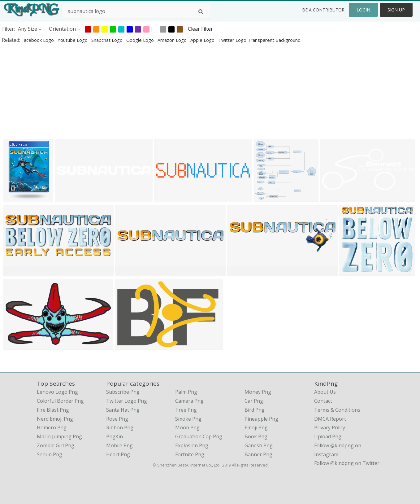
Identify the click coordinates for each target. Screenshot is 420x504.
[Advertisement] (186, 91)
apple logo (203, 40)
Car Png (254, 401)
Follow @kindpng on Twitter (347, 463)
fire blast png (53, 410)
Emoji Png (256, 427)
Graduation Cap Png (199, 436)
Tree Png (186, 410)
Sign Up (396, 10)
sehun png (50, 454)
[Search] (201, 12)
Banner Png (258, 454)
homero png (52, 427)
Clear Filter (200, 29)
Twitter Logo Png (127, 401)
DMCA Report (330, 419)
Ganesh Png (259, 445)
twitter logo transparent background (259, 40)
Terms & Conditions (337, 410)
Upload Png (328, 436)
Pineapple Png (261, 419)
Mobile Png (119, 445)
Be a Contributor (323, 10)
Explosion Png (192, 445)
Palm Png (186, 392)
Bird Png (255, 410)
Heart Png (118, 454)
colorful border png (60, 401)
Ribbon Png (120, 427)
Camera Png (189, 401)
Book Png (256, 436)
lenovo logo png (57, 392)
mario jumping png (59, 436)
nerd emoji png (55, 419)
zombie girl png (56, 445)
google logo (141, 40)
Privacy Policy (330, 427)
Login (363, 10)
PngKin (115, 436)
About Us (325, 392)
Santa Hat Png (123, 410)
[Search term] (136, 11)
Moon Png (187, 427)
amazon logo (173, 40)
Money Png (258, 392)
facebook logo (38, 40)
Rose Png (117, 419)
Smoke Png (188, 419)
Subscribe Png (123, 392)
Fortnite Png (190, 454)
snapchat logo (108, 40)
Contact (323, 401)
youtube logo (73, 40)
